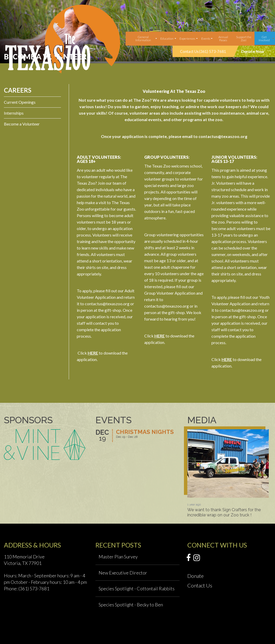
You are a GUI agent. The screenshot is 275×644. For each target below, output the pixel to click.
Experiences (187, 39)
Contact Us (200, 585)
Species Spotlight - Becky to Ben (131, 605)
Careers (18, 90)
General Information (143, 39)
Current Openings (20, 102)
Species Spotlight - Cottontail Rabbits (137, 588)
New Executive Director (123, 573)
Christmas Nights (145, 432)
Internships (14, 113)
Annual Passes (223, 39)
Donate (195, 576)
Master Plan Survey (118, 557)
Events (206, 39)
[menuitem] (144, 39)
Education (167, 39)
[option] (228, 473)
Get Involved (264, 39)
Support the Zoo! (244, 39)
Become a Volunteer (22, 124)
